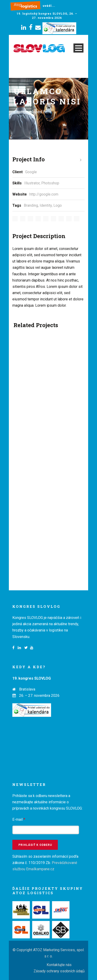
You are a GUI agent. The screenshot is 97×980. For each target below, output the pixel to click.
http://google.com (44, 194)
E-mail (19, 819)
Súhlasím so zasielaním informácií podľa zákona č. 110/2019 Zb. (45, 863)
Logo (58, 205)
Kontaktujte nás (59, 965)
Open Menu (78, 48)
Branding (31, 205)
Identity (46, 205)
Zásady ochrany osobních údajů (59, 971)
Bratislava (27, 689)
